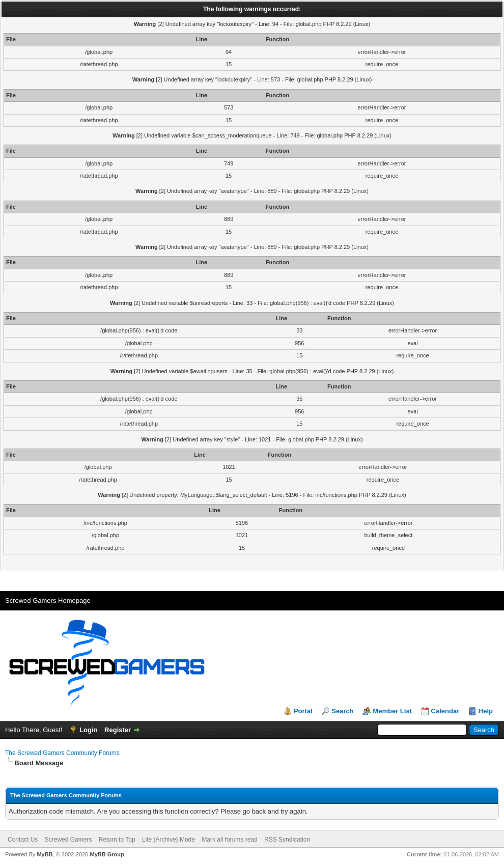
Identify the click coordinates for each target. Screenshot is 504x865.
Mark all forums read (229, 840)
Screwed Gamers (68, 840)
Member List (392, 711)
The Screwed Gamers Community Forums (62, 753)
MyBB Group (107, 854)
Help (486, 711)
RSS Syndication (287, 840)
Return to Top (117, 840)
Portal (303, 711)
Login (88, 730)
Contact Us (23, 840)
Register (118, 730)
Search (342, 711)
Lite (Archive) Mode (169, 840)
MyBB (45, 854)
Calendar (445, 711)
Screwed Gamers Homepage (48, 601)
